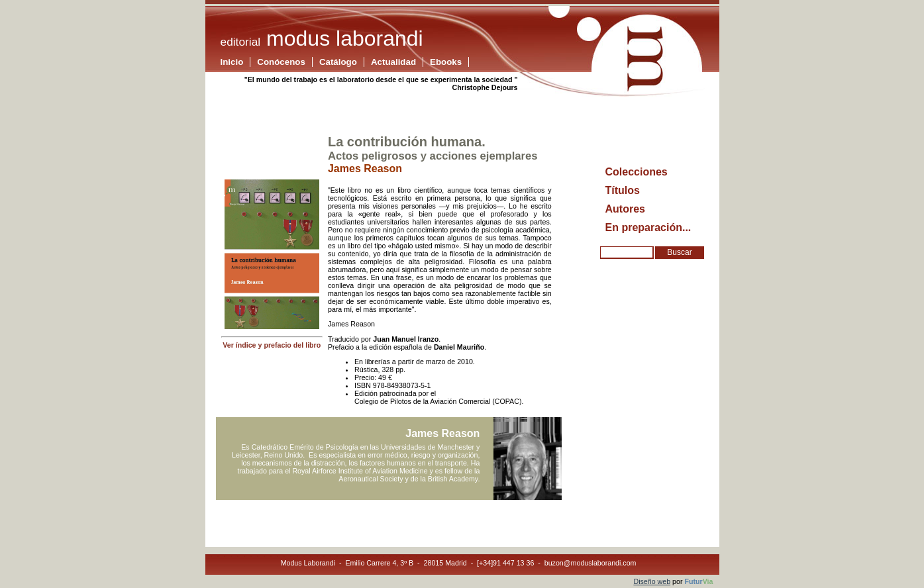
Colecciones (637, 172)
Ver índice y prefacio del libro (272, 345)
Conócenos (281, 62)
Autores (625, 209)
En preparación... (648, 227)
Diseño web (652, 581)
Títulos (623, 190)
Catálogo (338, 62)
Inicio (232, 62)
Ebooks (446, 62)
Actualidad (393, 62)
